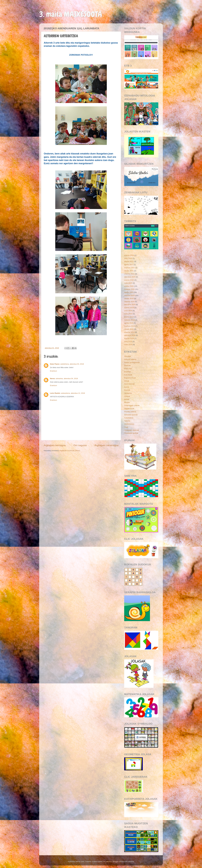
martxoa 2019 (130, 326)
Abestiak (128, 356)
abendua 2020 (130, 277)
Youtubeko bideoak (132, 430)
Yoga (126, 427)
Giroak (127, 381)
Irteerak (127, 390)
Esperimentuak (130, 378)
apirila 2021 (129, 265)
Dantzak (127, 366)
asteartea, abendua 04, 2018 (67, 379)
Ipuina (127, 387)
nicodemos (107, 862)
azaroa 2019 (129, 308)
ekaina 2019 (129, 317)
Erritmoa (127, 372)
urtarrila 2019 (129, 332)
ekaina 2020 (129, 286)
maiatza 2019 (129, 320)
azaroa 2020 (129, 280)
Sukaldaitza (129, 418)
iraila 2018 (128, 345)
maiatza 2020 (129, 289)
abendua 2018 (130, 335)
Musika (127, 402)
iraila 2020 (128, 283)
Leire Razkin (55, 393)
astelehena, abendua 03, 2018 (72, 364)
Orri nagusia (80, 445)
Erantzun (53, 371)
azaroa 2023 (129, 255)
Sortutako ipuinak (131, 415)
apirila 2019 (129, 323)
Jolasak (127, 396)
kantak (127, 399)
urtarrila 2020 (129, 302)
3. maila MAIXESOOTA (71, 14)
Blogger (116, 862)
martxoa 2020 (130, 295)
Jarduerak (128, 393)
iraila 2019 (128, 314)
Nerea (52, 379)
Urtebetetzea (129, 424)
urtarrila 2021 (129, 274)
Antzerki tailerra (130, 359)
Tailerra (127, 421)
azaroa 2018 (129, 338)
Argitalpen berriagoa (55, 445)
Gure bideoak (129, 384)
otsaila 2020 (129, 298)
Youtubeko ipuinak (131, 433)
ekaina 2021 (129, 261)
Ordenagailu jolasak (132, 405)
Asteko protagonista (132, 362)
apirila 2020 (129, 292)
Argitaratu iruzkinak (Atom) (70, 451)
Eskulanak (128, 375)
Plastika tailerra (130, 412)
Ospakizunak (129, 409)
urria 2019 (128, 311)
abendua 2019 (130, 305)
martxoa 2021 (130, 268)
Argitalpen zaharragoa (106, 445)
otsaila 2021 (129, 271)
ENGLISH (128, 369)
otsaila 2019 (129, 329)
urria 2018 (128, 342)
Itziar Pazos (55, 364)
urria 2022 (128, 258)
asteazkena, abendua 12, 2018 (73, 393)
